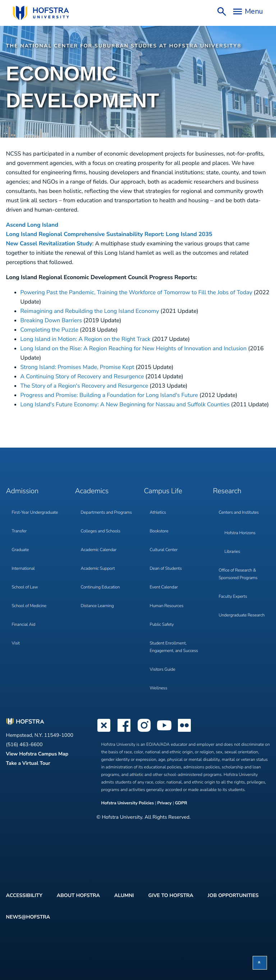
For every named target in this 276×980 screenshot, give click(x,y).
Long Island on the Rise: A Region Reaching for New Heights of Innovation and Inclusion (134, 348)
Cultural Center (164, 550)
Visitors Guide (163, 670)
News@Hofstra (28, 917)
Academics (92, 491)
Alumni (124, 895)
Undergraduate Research (242, 615)
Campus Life (163, 491)
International (23, 569)
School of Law (25, 587)
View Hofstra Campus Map (37, 754)
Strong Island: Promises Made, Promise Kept (77, 367)
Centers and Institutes (239, 513)
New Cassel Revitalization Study (49, 244)
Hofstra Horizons (240, 533)
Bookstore (159, 531)
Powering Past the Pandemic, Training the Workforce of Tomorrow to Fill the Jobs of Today (136, 292)
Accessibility (24, 895)
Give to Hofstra (171, 895)
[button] (260, 963)
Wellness (159, 688)
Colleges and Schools (101, 531)
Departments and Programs (106, 513)
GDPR (181, 803)
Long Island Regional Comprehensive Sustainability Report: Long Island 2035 (110, 234)
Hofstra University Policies (128, 803)
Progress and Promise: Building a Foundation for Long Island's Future (109, 395)
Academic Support (98, 569)
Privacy (164, 803)
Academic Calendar (99, 550)
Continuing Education (100, 587)
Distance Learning (97, 606)
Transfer (19, 531)
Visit (16, 643)
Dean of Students (166, 569)
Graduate (20, 550)
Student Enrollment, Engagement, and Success (174, 647)
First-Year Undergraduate (35, 513)
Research (227, 491)
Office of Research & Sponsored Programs (238, 574)
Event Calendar (164, 587)
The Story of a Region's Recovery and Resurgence (84, 386)
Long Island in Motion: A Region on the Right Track (86, 339)
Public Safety (162, 625)
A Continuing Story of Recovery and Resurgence (82, 376)
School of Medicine (29, 606)
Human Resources (167, 606)
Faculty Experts (233, 597)
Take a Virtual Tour (28, 763)
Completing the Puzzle (49, 330)
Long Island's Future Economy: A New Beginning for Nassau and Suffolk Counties (125, 405)
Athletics (158, 513)
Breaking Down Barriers (51, 320)
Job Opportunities (233, 895)
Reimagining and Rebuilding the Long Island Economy (90, 311)
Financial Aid (24, 625)
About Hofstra (78, 895)
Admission (22, 491)
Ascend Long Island (32, 225)
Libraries (233, 552)
